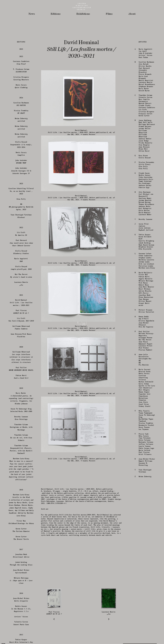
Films (109, 14)
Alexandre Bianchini (142, 454)
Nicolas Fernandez (146, 545)
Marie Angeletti (145, 432)
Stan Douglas (144, 528)
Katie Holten (144, 593)
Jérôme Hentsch (145, 583)
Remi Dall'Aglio (145, 505)
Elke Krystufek (145, 632)
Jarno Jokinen (144, 611)
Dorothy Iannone (145, 602)
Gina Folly (143, 549)
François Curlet (145, 497)
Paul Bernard (144, 451)
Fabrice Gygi (144, 570)
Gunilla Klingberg (146, 624)
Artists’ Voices (145, 438)
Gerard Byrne (144, 473)
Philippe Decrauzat (147, 507)
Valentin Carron (145, 480)
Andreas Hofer (144, 589)
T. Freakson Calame (21, 453)
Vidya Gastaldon (145, 560)
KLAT (140, 622)
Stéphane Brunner (146, 469)
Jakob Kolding (144, 626)
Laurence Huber (145, 598)
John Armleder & (21, 554)
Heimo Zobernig (21, 503)
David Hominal (144, 595)
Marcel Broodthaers (147, 467)
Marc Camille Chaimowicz (144, 483)
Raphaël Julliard (146, 613)
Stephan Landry (145, 641)
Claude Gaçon (144, 556)
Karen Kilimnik (145, 620)
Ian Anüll (142, 434)
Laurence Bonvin (145, 465)
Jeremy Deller (144, 511)
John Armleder (21, 545)
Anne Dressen (144, 530)
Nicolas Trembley (21, 495)
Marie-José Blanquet (143, 460)
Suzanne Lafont (145, 637)
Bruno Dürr (143, 532)
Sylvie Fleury (144, 547)
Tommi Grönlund (145, 564)
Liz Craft (142, 492)
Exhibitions (83, 14)
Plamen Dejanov (145, 509)
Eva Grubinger (144, 566)
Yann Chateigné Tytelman (21, 599)
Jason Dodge (143, 524)
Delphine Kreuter (146, 630)
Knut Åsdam (143, 440)
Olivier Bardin (145, 449)
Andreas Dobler (145, 522)
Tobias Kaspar (144, 618)
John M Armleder (145, 436)
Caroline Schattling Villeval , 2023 (21, 574)
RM (21, 590)
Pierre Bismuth (145, 457)
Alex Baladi (143, 447)
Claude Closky (144, 488)
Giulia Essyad (144, 541)
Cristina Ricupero (146, 495)
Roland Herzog (144, 585)
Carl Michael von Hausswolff (146, 578)
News (32, 14)
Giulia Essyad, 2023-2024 (21, 528)
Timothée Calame (145, 478)
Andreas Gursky (145, 568)
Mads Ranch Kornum (146, 628)
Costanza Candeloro (147, 491)
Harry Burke (143, 471)
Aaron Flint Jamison (143, 608)
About (132, 14)
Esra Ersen (143, 539)
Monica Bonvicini (146, 463)
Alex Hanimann (144, 575)
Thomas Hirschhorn (146, 587)
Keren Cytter (144, 499)
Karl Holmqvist (145, 591)
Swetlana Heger (145, 581)
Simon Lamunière (145, 639)
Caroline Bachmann (146, 445)
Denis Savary (21, 469)
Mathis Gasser (144, 558)
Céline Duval (144, 534)
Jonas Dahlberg (145, 503)
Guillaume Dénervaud (142, 514)
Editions (56, 14)
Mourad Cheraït (145, 486)
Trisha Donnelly (145, 526)
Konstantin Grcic (146, 562)
